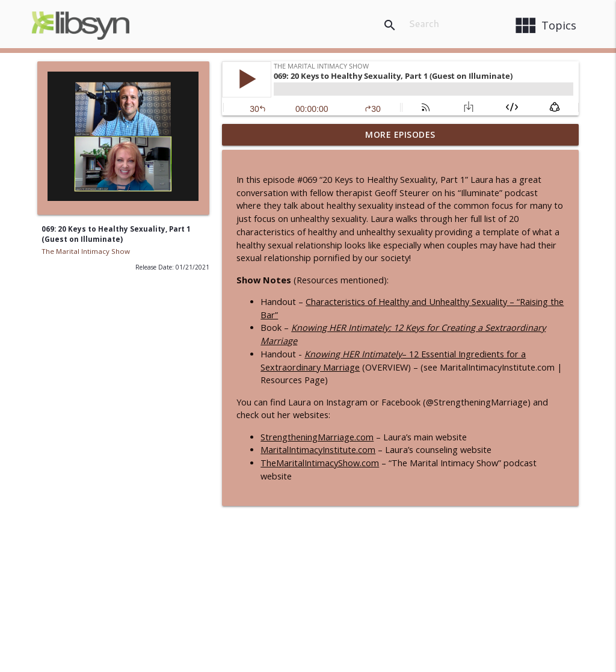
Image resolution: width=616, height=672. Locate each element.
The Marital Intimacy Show (86, 251)
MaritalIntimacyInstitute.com (318, 450)
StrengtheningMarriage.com (317, 437)
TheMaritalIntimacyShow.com (320, 463)
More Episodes (400, 134)
